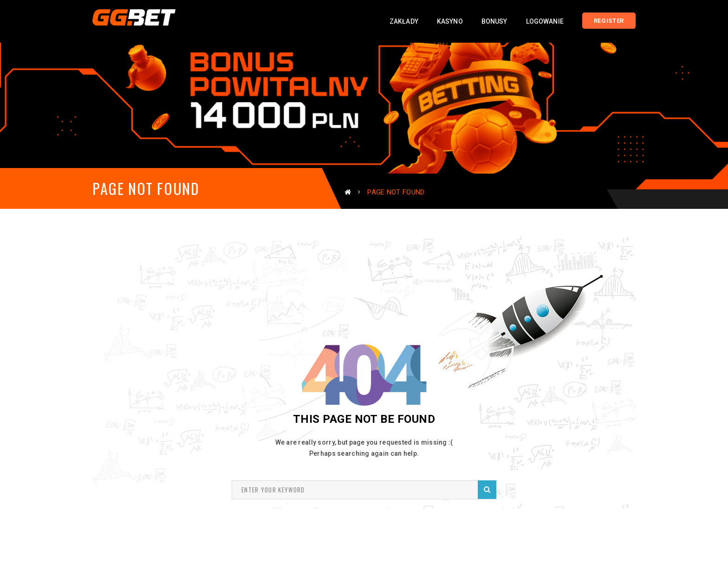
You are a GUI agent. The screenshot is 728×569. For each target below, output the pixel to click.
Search (487, 489)
